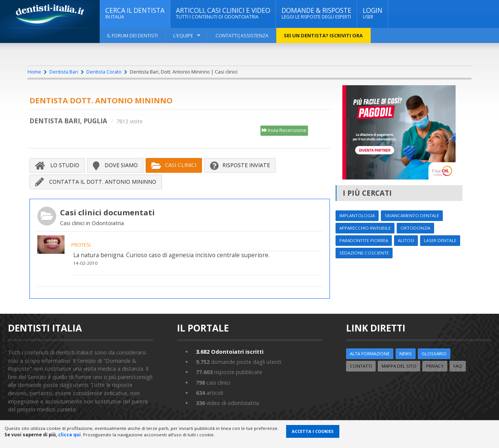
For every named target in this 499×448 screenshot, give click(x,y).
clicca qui (69, 435)
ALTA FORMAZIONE (370, 354)
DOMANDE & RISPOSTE (316, 13)
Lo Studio (57, 165)
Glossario (434, 354)
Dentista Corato (104, 72)
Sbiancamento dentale (412, 216)
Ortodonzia (415, 228)
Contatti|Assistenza (242, 35)
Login (373, 13)
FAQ (458, 366)
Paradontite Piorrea (364, 240)
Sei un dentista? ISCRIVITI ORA (323, 35)
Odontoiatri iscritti (230, 352)
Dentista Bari (64, 72)
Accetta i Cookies (313, 431)
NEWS (406, 354)
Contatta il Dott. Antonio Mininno (96, 182)
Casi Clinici (174, 165)
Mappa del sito (399, 366)
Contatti (361, 366)
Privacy (435, 366)
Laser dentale (440, 240)
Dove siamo (115, 165)
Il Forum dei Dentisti (132, 35)
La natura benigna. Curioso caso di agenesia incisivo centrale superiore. (171, 255)
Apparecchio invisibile (365, 228)
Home (34, 72)
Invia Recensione (284, 130)
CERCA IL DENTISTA (135, 13)
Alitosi (406, 240)
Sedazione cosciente (364, 253)
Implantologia (357, 216)
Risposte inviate (240, 165)
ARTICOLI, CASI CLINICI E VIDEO (223, 13)
